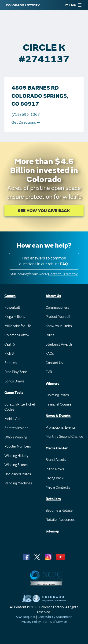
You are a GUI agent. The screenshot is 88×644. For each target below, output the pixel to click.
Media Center (57, 448)
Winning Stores (16, 465)
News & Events (58, 416)
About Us (53, 296)
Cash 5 (10, 345)
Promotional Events (61, 428)
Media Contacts (58, 488)
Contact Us (54, 363)
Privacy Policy (31, 622)
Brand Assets (56, 460)
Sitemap (52, 531)
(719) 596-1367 (26, 115)
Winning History (16, 456)
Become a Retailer (60, 511)
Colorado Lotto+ (17, 335)
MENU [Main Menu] (73, 5)
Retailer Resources (60, 520)
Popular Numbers (18, 446)
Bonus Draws (14, 381)
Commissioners (57, 308)
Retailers (53, 499)
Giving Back (55, 478)
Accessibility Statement (55, 617)
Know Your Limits (59, 326)
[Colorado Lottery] (23, 5)
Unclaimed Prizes (18, 474)
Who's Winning (16, 437)
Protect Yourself (58, 317)
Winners (53, 384)
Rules (50, 335)
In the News (55, 469)
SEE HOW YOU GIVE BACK (44, 211)
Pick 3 (9, 354)
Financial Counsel (59, 404)
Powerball (12, 308)
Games (10, 296)
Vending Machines (18, 483)
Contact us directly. (63, 274)
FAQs (50, 354)
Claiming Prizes (57, 395)
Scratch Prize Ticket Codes (20, 407)
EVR (49, 372)
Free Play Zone (16, 372)
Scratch (11, 363)
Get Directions (26, 122)
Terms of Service (55, 622)
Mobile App (13, 419)
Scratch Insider (16, 428)
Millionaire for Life (18, 326)
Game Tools (14, 393)
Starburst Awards (59, 345)
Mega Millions (15, 317)
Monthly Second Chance (64, 437)
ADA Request (26, 617)
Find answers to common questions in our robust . (44, 261)
